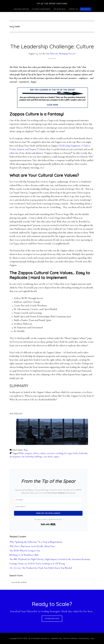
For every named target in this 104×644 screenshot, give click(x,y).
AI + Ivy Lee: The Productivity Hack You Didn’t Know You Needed (41, 568)
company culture (32, 453)
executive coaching (55, 453)
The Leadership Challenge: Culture (52, 46)
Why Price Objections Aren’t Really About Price (32, 546)
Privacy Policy (84, 638)
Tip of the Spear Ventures (52, 4)
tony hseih (48, 457)
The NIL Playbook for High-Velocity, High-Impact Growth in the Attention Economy (50, 559)
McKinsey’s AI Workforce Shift (24, 555)
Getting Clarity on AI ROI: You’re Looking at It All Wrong (37, 564)
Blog (26, 450)
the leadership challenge (32, 457)
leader (75, 453)
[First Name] (48, 500)
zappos (56, 457)
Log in (92, 638)
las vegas (68, 453)
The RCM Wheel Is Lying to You (25, 551)
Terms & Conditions (70, 638)
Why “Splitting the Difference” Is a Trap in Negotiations (36, 542)
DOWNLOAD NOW (52, 619)
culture (43, 453)
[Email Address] (48, 507)
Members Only (56, 638)
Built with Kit (48, 524)
